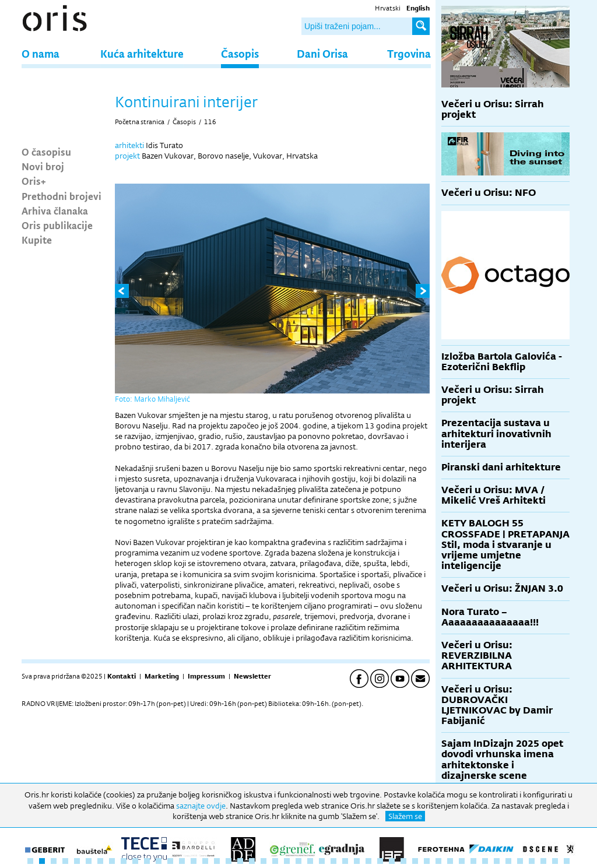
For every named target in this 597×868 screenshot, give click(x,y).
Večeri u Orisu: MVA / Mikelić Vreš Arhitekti (494, 495)
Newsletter (252, 676)
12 (159, 861)
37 (450, 861)
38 (462, 861)
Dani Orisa (322, 53)
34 (415, 861)
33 (403, 861)
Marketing (162, 676)
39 (473, 861)
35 (427, 861)
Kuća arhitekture (142, 53)
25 (310, 861)
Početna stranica (140, 122)
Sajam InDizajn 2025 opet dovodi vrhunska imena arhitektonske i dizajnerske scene (502, 760)
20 (252, 861)
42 (508, 861)
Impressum (206, 676)
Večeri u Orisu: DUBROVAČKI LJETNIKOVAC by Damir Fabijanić (497, 705)
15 (194, 861)
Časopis (240, 53)
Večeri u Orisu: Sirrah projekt (493, 109)
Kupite (37, 240)
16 (205, 861)
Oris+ (34, 181)
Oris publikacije (57, 225)
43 (520, 861)
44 (532, 861)
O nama (41, 53)
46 (555, 861)
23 (287, 861)
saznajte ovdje (201, 806)
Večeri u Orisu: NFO (489, 193)
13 (170, 861)
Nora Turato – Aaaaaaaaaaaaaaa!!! (490, 617)
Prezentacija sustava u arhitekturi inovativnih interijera (496, 433)
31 (380, 861)
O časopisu (46, 152)
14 (182, 861)
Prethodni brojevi (62, 196)
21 (264, 861)
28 (345, 861)
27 (333, 861)
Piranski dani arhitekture (501, 467)
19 (240, 861)
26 (322, 861)
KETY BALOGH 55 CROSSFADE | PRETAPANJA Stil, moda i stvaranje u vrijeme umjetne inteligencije (505, 544)
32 (392, 861)
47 (567, 861)
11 (147, 861)
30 (368, 861)
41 (497, 861)
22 (275, 861)
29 (357, 861)
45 (543, 861)
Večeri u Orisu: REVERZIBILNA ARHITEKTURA (477, 656)
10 (135, 861)
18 (229, 861)
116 (210, 122)
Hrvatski (388, 8)
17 (217, 861)
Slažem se (405, 816)
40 (485, 861)
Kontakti (122, 676)
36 (438, 861)
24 (298, 861)
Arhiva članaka (55, 210)
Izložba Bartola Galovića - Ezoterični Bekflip (502, 362)
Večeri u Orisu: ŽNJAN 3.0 (502, 588)
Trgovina (409, 53)
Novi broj (43, 166)
